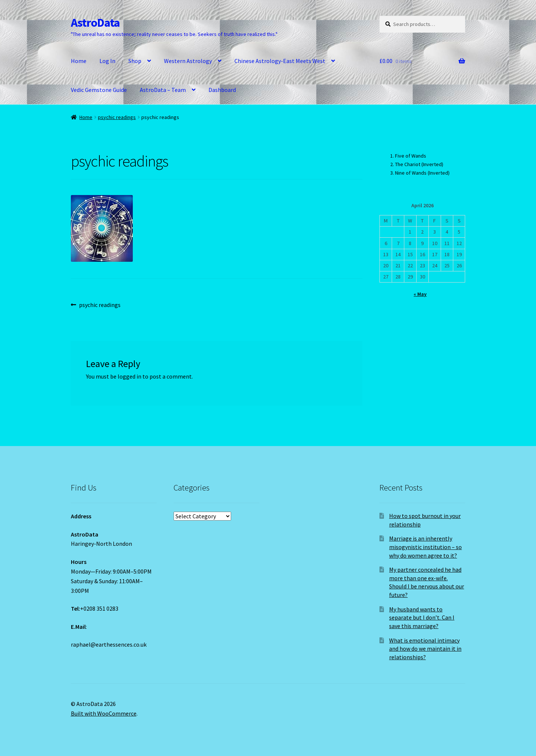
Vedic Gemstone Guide (99, 90)
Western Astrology (188, 61)
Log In (107, 61)
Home (79, 61)
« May (420, 294)
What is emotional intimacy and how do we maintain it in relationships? (425, 649)
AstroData (95, 23)
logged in (129, 376)
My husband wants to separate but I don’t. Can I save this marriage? (422, 618)
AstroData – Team (163, 90)
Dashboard (222, 90)
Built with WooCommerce (104, 713)
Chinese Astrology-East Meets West (280, 61)
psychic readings (117, 117)
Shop (135, 61)
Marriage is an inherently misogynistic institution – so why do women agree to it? (425, 547)
